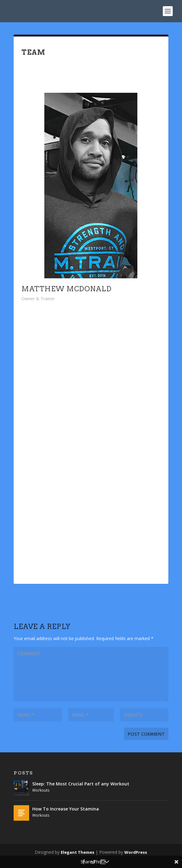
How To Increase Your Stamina (66, 809)
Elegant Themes (78, 852)
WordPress (136, 852)
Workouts (41, 790)
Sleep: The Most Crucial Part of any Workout (81, 784)
